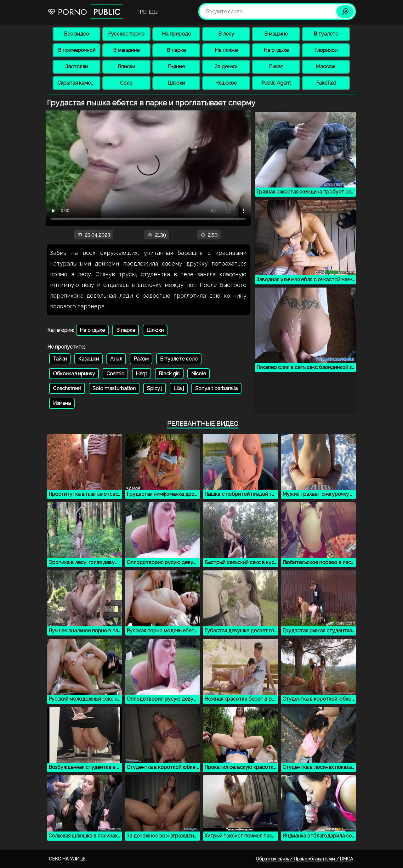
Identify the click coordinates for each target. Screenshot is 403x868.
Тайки (60, 359)
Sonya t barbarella (216, 388)
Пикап (276, 67)
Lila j (179, 388)
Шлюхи (176, 83)
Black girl (169, 374)
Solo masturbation (114, 388)
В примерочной (77, 50)
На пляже (226, 50)
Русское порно (126, 34)
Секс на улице (67, 859)
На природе (176, 34)
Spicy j (155, 388)
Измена (62, 403)
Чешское (226, 83)
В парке (176, 50)
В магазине (126, 50)
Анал (116, 359)
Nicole (199, 374)
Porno (85, 12)
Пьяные (176, 67)
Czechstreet (67, 388)
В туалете (326, 34)
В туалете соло (179, 359)
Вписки (126, 67)
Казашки (88, 359)
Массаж (326, 67)
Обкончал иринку (74, 374)
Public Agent (276, 83)
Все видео (77, 34)
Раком (141, 359)
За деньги (226, 67)
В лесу (226, 34)
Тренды (147, 12)
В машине (276, 34)
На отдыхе (276, 50)
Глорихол (326, 50)
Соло (126, 83)
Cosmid (115, 374)
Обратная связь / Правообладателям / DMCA (304, 859)
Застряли (77, 67)
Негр (142, 374)
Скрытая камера (77, 83)
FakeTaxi (326, 83)
